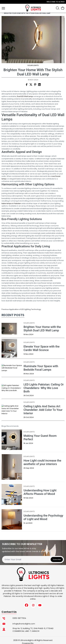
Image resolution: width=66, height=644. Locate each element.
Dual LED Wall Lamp (25, 96)
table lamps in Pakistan (11, 203)
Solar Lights (33, 65)
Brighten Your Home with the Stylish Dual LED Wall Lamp (27, 13)
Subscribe (57, 559)
